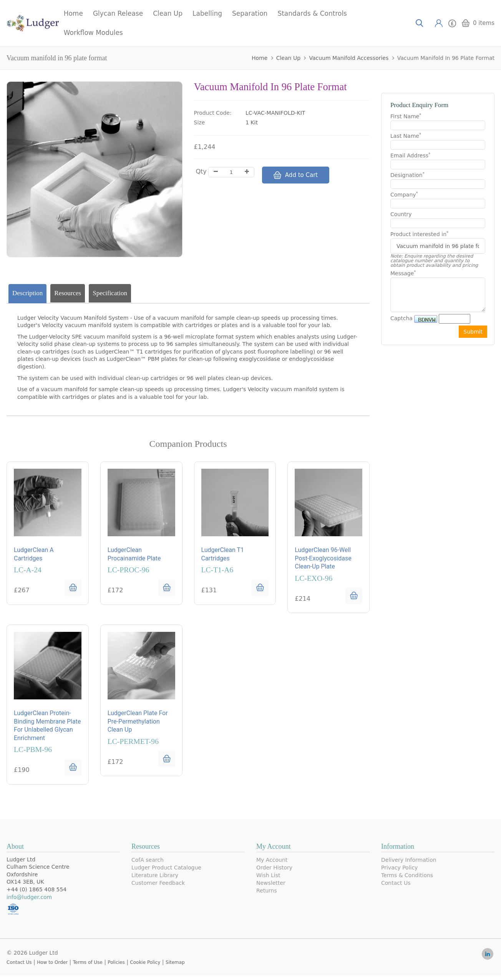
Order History (274, 871)
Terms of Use (88, 966)
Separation (250, 13)
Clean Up (168, 13)
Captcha (401, 318)
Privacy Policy (399, 871)
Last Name (406, 136)
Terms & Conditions (407, 879)
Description (27, 293)
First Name (406, 116)
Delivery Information (409, 863)
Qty (201, 171)
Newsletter (271, 886)
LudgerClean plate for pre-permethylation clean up (138, 724)
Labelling (207, 13)
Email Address (410, 155)
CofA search (148, 863)
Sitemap (175, 966)
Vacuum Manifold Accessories (349, 58)
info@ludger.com (29, 901)
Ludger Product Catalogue (166, 871)
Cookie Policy (145, 966)
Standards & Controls (312, 13)
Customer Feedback (158, 886)
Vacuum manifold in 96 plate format (446, 58)
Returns (267, 894)
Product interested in (419, 234)
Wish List (268, 879)
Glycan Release (118, 13)
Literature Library (155, 879)
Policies (116, 966)
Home (73, 13)
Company (404, 194)
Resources (68, 293)
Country (401, 214)
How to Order (52, 966)
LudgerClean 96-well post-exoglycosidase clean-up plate (323, 559)
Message (403, 273)
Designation (407, 175)
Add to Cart (296, 175)
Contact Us (396, 886)
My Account (272, 863)
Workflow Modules (93, 33)
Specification (110, 293)
